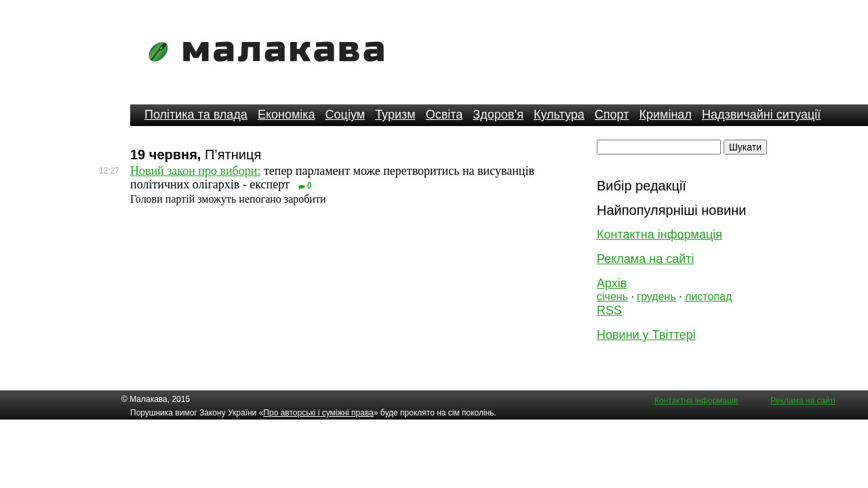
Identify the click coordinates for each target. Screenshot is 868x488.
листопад (708, 297)
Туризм (395, 115)
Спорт (612, 115)
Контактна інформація (659, 235)
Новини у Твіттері (646, 335)
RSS (609, 310)
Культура (559, 115)
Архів (612, 283)
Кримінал (666, 115)
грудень (656, 297)
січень (612, 297)
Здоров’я (498, 115)
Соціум (346, 115)
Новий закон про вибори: (195, 171)
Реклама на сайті (645, 259)
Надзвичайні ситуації (761, 115)
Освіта (445, 115)
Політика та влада (196, 115)
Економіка (287, 115)
